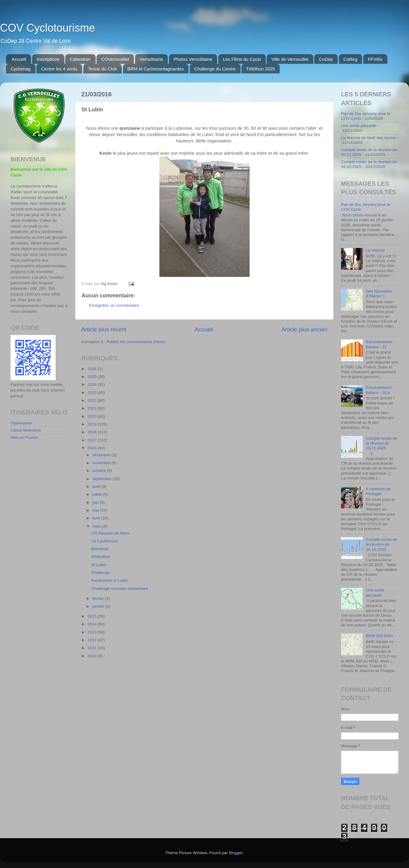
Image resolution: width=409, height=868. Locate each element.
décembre (102, 455)
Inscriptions (48, 59)
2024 (93, 384)
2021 (93, 408)
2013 (93, 632)
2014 (93, 624)
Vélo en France (24, 437)
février (98, 598)
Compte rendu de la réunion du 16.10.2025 (381, 544)
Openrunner (21, 423)
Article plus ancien (304, 329)
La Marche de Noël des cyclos (368, 138)
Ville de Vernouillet (290, 59)
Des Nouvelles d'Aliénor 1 (379, 294)
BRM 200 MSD (379, 636)
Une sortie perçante (359, 126)
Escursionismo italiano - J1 (379, 344)
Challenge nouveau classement (120, 589)
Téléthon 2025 (260, 69)
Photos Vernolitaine (193, 59)
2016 (93, 448)
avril (97, 518)
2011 (93, 648)
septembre (103, 479)
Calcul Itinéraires (26, 430)
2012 (93, 640)
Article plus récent (104, 329)
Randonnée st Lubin (110, 580)
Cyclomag (21, 69)
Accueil (19, 59)
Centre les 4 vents (59, 69)
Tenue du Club (102, 69)
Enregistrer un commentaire (114, 305)
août (97, 487)
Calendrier (80, 59)
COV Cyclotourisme (48, 28)
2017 (93, 440)
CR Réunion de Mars (110, 533)
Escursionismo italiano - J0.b (379, 390)
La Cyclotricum (105, 541)
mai (96, 510)
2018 (93, 432)
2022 (93, 400)
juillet (98, 494)
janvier (99, 606)
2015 (93, 616)
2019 (93, 424)
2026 (93, 369)
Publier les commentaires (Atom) (136, 342)
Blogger (236, 853)
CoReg (351, 59)
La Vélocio (375, 250)
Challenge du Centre (215, 69)
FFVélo (375, 59)
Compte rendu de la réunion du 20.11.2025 (381, 443)
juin (96, 502)
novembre (102, 463)
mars (97, 526)
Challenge (101, 573)
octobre (100, 471)
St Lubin (99, 565)
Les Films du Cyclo (242, 59)
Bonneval (100, 549)
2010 (93, 656)
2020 (93, 416)
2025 (93, 377)
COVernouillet (115, 59)
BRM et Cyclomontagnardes (156, 69)
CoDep (326, 59)
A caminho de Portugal (378, 491)
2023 (93, 393)
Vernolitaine (151, 59)
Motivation (101, 557)
